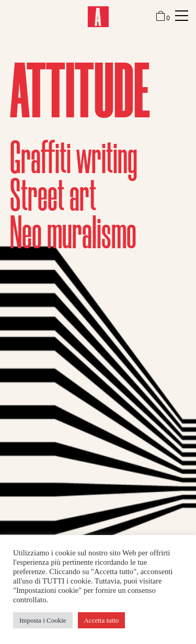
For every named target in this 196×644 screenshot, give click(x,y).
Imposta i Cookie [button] (43, 620)
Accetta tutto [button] (102, 620)
